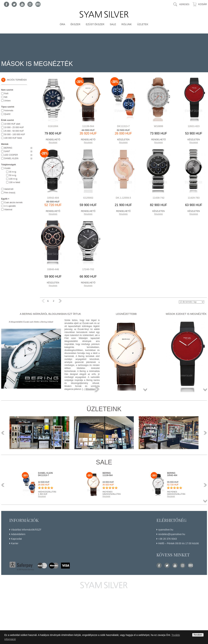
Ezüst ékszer (95, 24)
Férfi (6, 94)
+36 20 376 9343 (168, 539)
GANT (7, 151)
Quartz (7, 114)
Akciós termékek (14, 80)
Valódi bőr (9, 189)
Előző (4, 433)
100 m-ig (13, 179)
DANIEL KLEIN (11, 158)
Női (6, 97)
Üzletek (143, 24)
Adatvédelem (18, 534)
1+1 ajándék (10, 206)
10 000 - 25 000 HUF (14, 127)
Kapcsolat (16, 539)
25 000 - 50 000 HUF (14, 131)
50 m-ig (13, 175)
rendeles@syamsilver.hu (172, 534)
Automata (9, 111)
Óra (62, 24)
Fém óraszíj (10, 193)
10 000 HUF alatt (12, 124)
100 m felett (15, 182)
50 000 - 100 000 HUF (15, 134)
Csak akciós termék (13, 203)
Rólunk (127, 24)
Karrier (15, 543)
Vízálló (7, 168)
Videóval (8, 210)
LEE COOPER (11, 155)
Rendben (198, 635)
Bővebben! (91, 389)
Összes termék (145, 390)
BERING (8, 148)
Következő (204, 433)
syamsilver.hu (166, 530)
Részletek (53, 142)
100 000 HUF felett (13, 138)
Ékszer (75, 24)
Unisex (7, 101)
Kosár (202, 4)
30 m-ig (13, 172)
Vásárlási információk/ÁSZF (26, 530)
